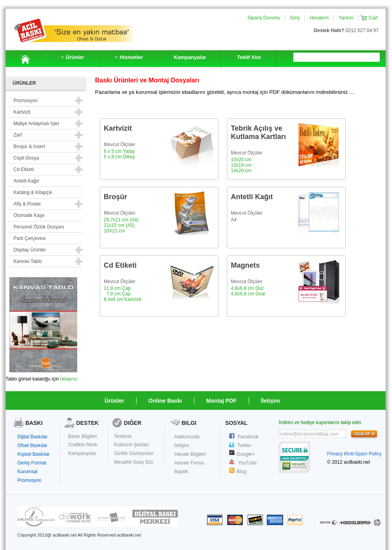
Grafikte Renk (83, 445)
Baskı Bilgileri (82, 436)
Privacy (335, 454)
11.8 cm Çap (117, 288)
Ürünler (114, 401)
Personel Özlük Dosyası (39, 227)
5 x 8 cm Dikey (119, 157)
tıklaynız (69, 379)
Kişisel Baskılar (33, 454)
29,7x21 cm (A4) (121, 220)
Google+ (246, 454)
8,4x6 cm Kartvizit (123, 299)
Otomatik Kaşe (29, 215)
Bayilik (181, 472)
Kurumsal (28, 472)
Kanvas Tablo (28, 261)
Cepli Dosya (26, 158)
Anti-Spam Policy (363, 454)
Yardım (346, 18)
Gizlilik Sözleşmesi (134, 453)
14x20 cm (241, 171)
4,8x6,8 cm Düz (247, 288)
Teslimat (123, 436)
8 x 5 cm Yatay (119, 151)
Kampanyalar (82, 453)
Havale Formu (189, 463)
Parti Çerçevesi (29, 238)
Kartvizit (22, 112)
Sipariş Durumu (264, 18)
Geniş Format (32, 463)
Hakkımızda (187, 437)
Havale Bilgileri (190, 454)
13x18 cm (241, 165)
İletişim (270, 401)
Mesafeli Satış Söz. (134, 462)
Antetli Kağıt (26, 181)
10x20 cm (241, 160)
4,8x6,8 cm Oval (248, 294)
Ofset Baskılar (32, 445)
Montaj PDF (222, 401)
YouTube (247, 463)
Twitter (244, 445)
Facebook (248, 437)
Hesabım (319, 18)
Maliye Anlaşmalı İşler (36, 124)
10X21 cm (114, 231)
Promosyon (29, 480)
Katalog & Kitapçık (33, 192)
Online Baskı (165, 401)
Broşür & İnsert (29, 147)
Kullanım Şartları (132, 445)
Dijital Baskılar (32, 437)
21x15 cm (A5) (119, 225)
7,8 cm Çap (119, 294)
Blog (242, 472)
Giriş (295, 18)
